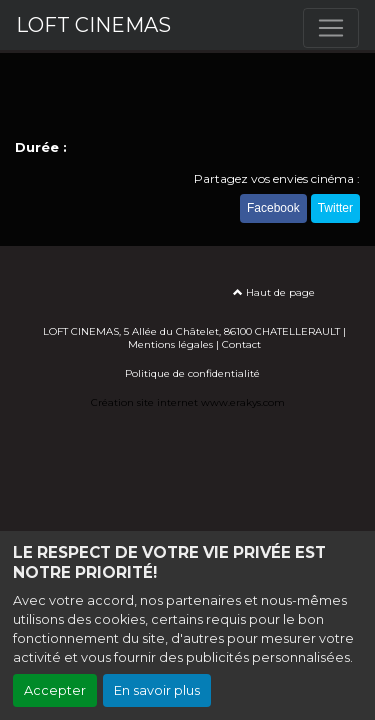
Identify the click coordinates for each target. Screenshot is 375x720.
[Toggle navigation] (331, 28)
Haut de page (274, 292)
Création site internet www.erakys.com (188, 402)
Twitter (335, 208)
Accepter (55, 690)
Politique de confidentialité (192, 373)
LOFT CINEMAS (93, 25)
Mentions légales (170, 344)
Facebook (273, 208)
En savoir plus (157, 690)
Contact (241, 344)
